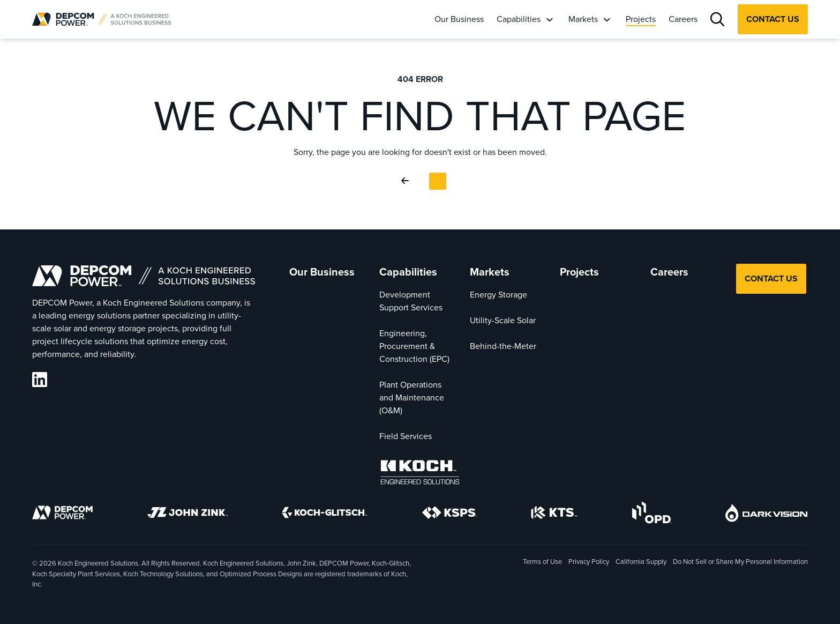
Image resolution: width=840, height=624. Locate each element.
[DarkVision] (767, 515)
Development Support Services (411, 301)
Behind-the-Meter (503, 346)
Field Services (406, 436)
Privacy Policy (589, 562)
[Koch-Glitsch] (325, 514)
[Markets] (606, 19)
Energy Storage (498, 295)
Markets (583, 19)
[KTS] (554, 514)
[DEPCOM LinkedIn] (40, 380)
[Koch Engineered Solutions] (420, 474)
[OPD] (652, 514)
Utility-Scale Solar (503, 320)
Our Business (459, 19)
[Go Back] (407, 181)
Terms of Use (542, 562)
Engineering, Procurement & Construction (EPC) (414, 346)
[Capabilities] (549, 19)
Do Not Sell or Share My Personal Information (740, 562)
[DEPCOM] (62, 514)
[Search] (718, 20)
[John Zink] (187, 514)
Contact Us (773, 19)
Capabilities (519, 19)
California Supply (641, 562)
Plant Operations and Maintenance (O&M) (412, 398)
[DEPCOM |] (102, 19)
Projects (641, 19)
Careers (683, 19)
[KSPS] (449, 515)
